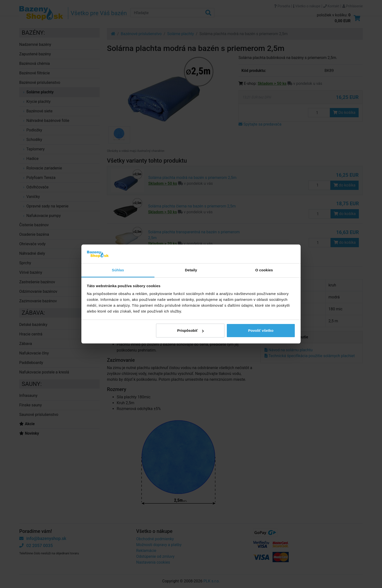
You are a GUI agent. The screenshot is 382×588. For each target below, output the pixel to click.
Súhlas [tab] (118, 270)
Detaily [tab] (191, 270)
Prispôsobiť (190, 330)
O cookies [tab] (264, 270)
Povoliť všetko (261, 330)
